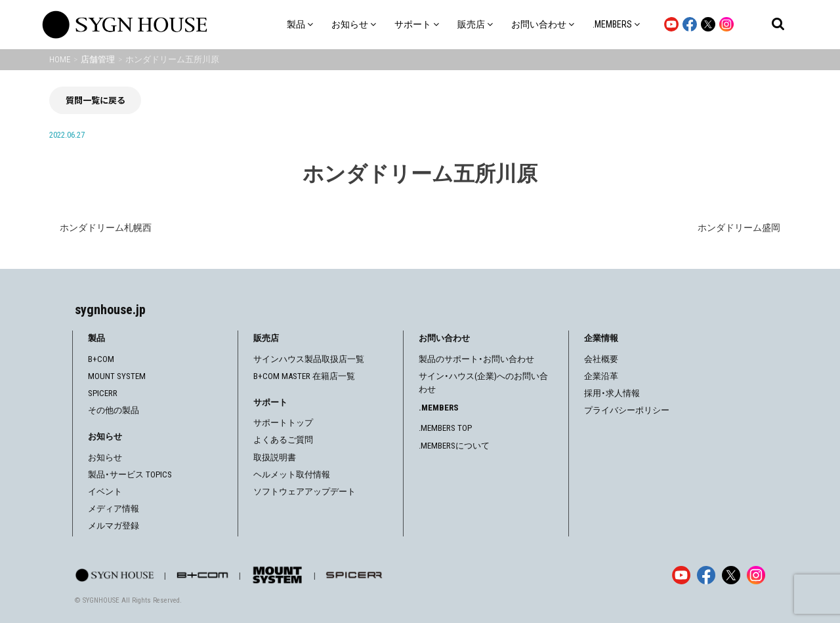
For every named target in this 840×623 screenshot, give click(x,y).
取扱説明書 (275, 457)
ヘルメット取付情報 (292, 474)
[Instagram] (756, 575)
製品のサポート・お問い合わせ (476, 359)
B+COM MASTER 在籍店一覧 (304, 376)
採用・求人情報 (612, 393)
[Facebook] (706, 575)
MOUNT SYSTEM (117, 376)
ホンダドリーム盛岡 (739, 228)
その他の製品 (114, 410)
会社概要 (601, 359)
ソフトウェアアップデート (304, 492)
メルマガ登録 (114, 526)
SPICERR (103, 393)
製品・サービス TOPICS (130, 474)
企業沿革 (601, 376)
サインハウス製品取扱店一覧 (309, 359)
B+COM (101, 359)
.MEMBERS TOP (445, 428)
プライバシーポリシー (627, 410)
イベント (105, 492)
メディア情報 (114, 509)
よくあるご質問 (283, 440)
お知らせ (105, 457)
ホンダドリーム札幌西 (106, 228)
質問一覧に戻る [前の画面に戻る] (95, 100)
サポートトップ (283, 423)
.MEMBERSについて (454, 446)
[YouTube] (681, 575)
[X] (731, 575)
